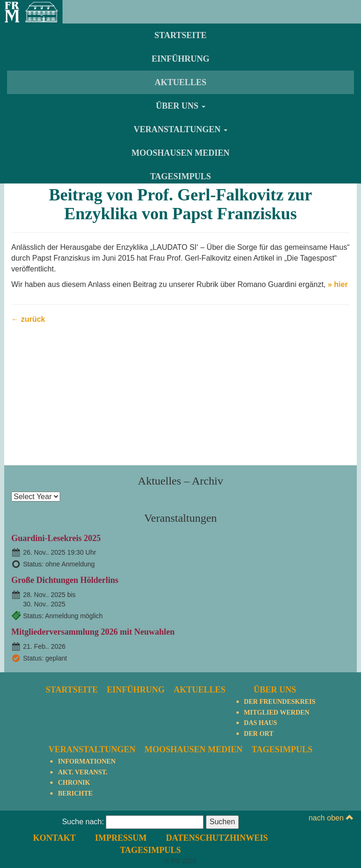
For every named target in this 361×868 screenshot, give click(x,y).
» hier (338, 284)
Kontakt (54, 838)
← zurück (28, 319)
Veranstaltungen (180, 129)
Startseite (180, 35)
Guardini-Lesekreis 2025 (56, 538)
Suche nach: (83, 822)
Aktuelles (180, 82)
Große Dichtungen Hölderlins (65, 580)
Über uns (180, 106)
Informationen (87, 761)
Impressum (121, 838)
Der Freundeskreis (280, 702)
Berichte (75, 793)
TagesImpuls (180, 176)
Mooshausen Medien (181, 153)
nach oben (331, 818)
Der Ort (259, 734)
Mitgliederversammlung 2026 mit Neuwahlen (93, 632)
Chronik (74, 783)
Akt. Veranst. (82, 772)
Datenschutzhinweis (217, 838)
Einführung (180, 59)
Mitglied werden (277, 713)
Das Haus (260, 723)
